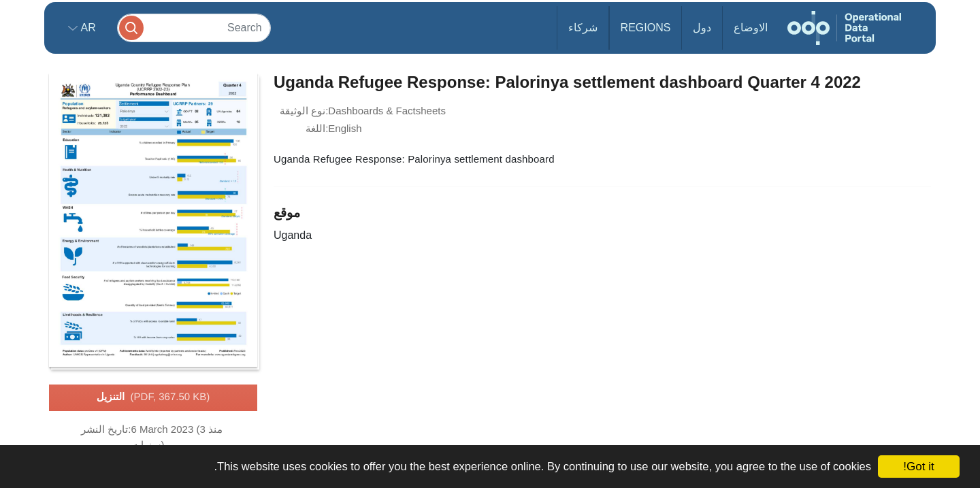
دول (702, 28)
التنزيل (153, 397)
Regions (646, 28)
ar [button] (87, 28)
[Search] (194, 28)
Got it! (918, 467)
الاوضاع (751, 28)
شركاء (583, 28)
